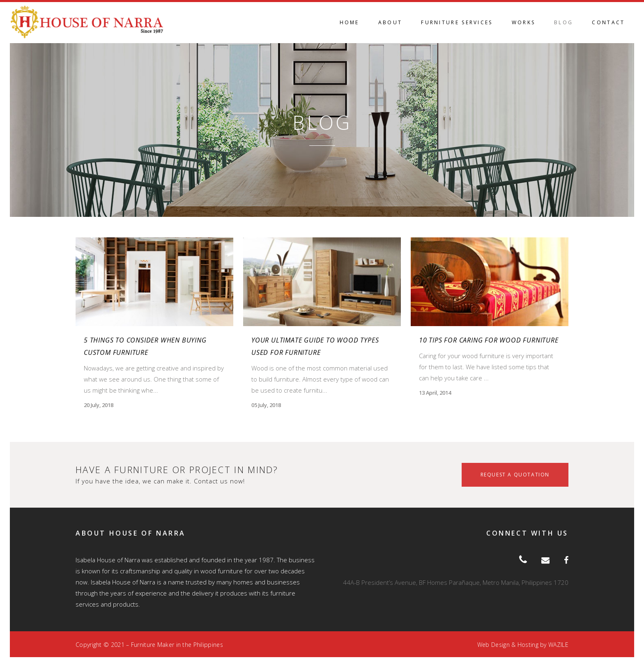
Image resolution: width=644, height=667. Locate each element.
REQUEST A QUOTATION (515, 475)
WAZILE (558, 645)
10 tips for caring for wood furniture (489, 340)
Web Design (493, 645)
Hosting (528, 645)
